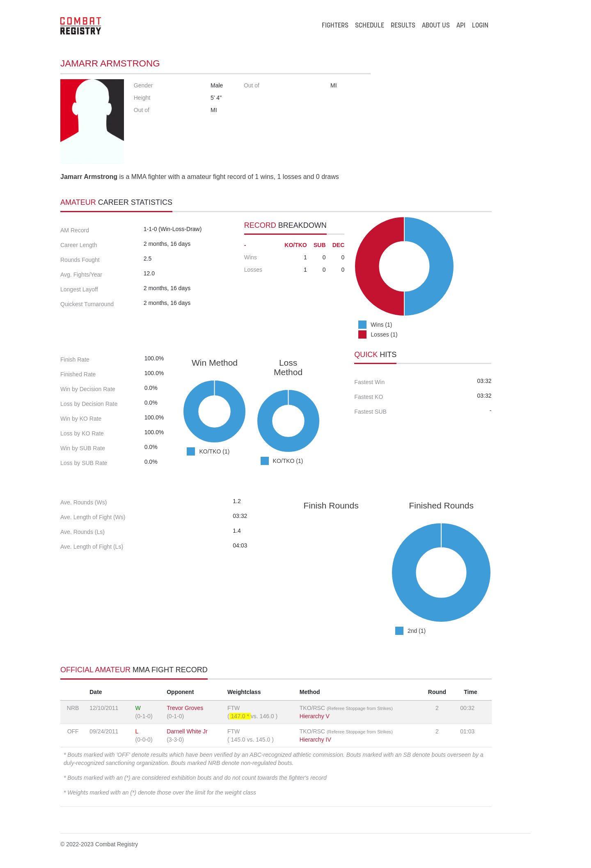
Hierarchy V (315, 716)
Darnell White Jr (187, 731)
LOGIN (480, 26)
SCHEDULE (370, 26)
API (461, 26)
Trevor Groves (185, 708)
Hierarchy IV (315, 740)
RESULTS (403, 26)
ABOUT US (436, 26)
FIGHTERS (335, 26)
